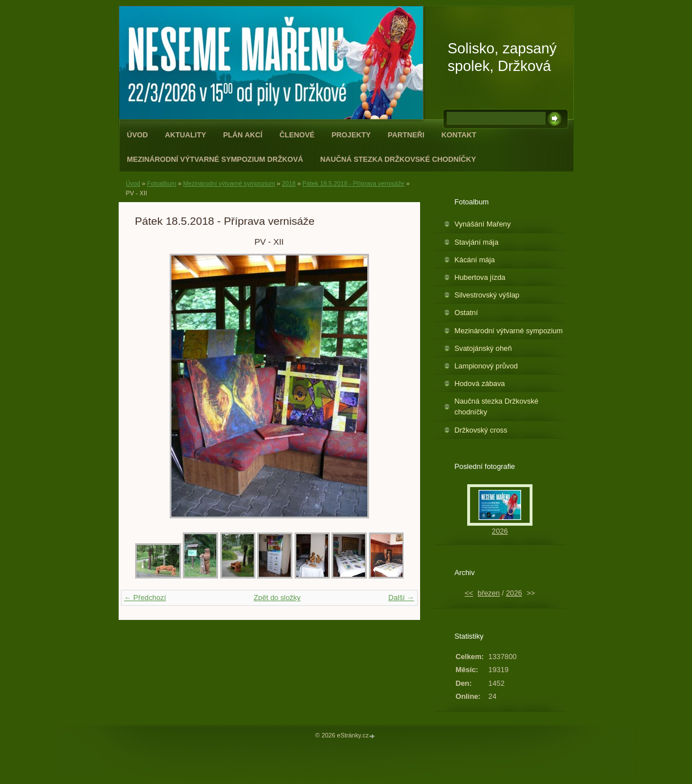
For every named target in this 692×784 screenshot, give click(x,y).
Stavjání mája (477, 242)
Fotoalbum (162, 183)
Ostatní (466, 313)
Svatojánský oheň (483, 348)
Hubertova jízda (480, 277)
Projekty (351, 135)
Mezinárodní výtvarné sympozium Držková (215, 159)
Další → (401, 598)
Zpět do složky (277, 598)
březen (488, 593)
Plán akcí (243, 135)
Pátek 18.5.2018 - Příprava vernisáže (354, 183)
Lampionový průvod (487, 366)
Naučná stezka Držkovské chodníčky (398, 159)
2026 (500, 531)
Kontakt (459, 135)
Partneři (406, 135)
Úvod (138, 135)
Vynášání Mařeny (483, 224)
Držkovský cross (481, 430)
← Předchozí (145, 598)
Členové (297, 135)
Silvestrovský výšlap (487, 295)
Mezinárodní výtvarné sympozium (229, 183)
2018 (289, 183)
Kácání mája (475, 260)
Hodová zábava (480, 383)
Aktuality (185, 135)
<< (469, 593)
